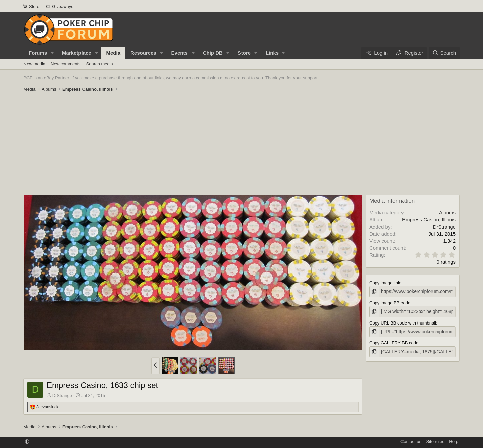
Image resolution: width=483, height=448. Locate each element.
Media (113, 53)
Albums (447, 213)
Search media (100, 64)
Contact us (411, 441)
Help (454, 441)
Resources (143, 53)
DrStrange (62, 395)
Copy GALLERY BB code (394, 341)
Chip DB (213, 53)
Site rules (435, 441)
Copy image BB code (390, 302)
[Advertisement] (241, 144)
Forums (38, 53)
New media (34, 64)
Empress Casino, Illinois (429, 220)
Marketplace (77, 53)
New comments (66, 64)
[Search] (444, 53)
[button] (52, 53)
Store (31, 7)
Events (180, 53)
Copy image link (385, 283)
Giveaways (60, 7)
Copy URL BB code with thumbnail (403, 322)
